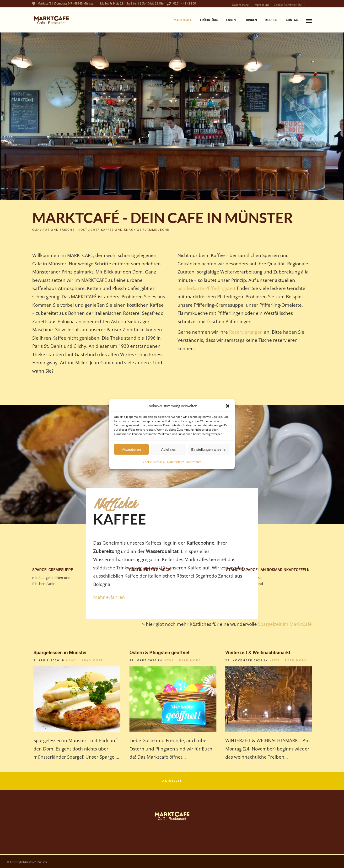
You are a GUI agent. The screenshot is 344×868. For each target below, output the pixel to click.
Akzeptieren (131, 449)
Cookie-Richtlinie (154, 462)
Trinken (251, 20)
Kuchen (271, 20)
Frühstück (209, 20)
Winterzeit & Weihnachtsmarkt (258, 653)
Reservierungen (247, 332)
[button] (228, 406)
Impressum (194, 462)
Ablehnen (169, 449)
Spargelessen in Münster (60, 653)
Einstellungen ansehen (209, 449)
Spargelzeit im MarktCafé (284, 624)
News (71, 660)
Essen (231, 20)
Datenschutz (176, 462)
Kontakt (293, 20)
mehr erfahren (109, 597)
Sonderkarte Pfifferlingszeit (207, 288)
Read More (92, 660)
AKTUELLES (172, 781)
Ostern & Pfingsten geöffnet (160, 653)
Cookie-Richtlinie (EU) (288, 5)
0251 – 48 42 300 (181, 3)
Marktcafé (183, 20)
